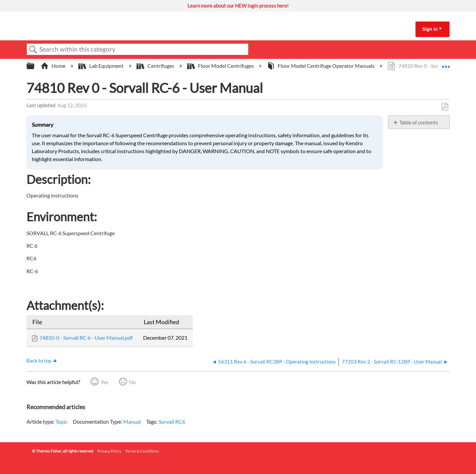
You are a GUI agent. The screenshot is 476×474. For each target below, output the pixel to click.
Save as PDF (445, 107)
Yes (104, 382)
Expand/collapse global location (446, 64)
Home (54, 66)
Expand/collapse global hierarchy (35, 66)
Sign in (430, 29)
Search (33, 50)
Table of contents (419, 122)
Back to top (39, 361)
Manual (132, 422)
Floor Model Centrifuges (221, 66)
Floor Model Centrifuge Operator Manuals (321, 66)
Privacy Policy (109, 451)
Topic (61, 422)
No (132, 382)
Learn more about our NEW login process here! (238, 6)
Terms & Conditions (142, 451)
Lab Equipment (101, 66)
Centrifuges (156, 66)
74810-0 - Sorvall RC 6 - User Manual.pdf (86, 338)
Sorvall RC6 (172, 422)
